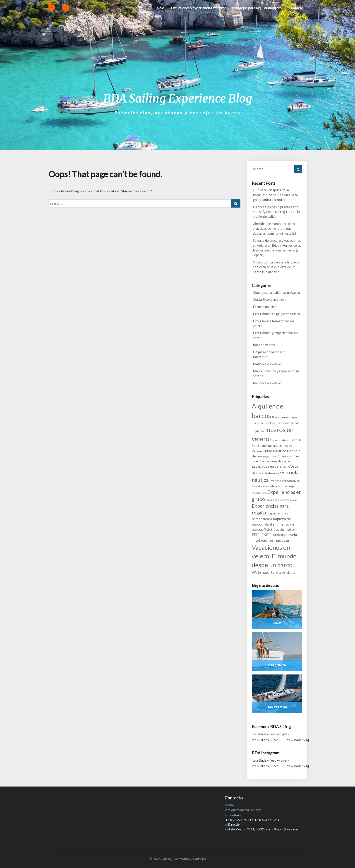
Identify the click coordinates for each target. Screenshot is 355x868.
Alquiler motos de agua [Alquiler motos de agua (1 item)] (284, 417)
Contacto (296, 8)
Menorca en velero (267, 383)
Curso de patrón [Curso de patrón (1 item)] (279, 440)
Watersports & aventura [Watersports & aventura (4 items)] (273, 572)
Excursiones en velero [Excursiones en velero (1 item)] (264, 486)
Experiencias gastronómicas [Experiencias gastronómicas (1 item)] (281, 500)
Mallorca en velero (267, 364)
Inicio (160, 8)
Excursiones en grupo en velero (276, 314)
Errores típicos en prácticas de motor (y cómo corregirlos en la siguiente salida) (276, 212)
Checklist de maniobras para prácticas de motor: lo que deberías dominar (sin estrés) (274, 228)
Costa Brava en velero (270, 299)
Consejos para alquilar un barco (257, 8)
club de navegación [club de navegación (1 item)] (280, 423)
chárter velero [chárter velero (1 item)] (260, 423)
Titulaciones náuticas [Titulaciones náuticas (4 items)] (271, 540)
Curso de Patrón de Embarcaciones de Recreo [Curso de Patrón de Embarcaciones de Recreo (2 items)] (277, 445)
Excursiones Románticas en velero (273, 323)
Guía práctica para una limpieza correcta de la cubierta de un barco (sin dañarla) (276, 267)
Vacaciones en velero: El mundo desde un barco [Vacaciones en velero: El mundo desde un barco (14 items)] (274, 556)
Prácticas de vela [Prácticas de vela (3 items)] (283, 534)
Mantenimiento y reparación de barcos (276, 373)
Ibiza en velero (264, 345)
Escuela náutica (265, 307)
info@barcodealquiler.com (243, 810)
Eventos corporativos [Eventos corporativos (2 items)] (285, 481)
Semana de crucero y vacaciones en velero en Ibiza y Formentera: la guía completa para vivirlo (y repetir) (277, 248)
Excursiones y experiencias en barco (199, 8)
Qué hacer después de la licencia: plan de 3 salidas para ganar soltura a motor (275, 195)
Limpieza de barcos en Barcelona (269, 354)
